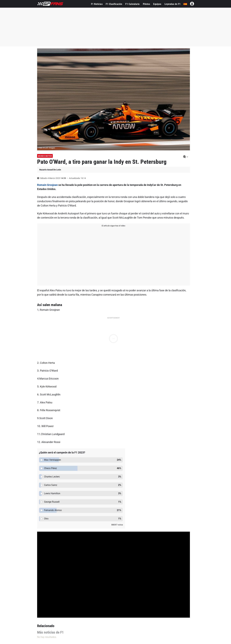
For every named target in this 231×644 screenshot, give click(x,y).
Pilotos (147, 4)
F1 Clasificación (114, 4)
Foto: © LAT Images (47, 148)
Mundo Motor (45, 156)
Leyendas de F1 (173, 4)
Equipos (157, 4)
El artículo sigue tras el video (113, 226)
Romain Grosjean (47, 185)
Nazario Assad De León (50, 170)
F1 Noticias (97, 4)
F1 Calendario (133, 4)
